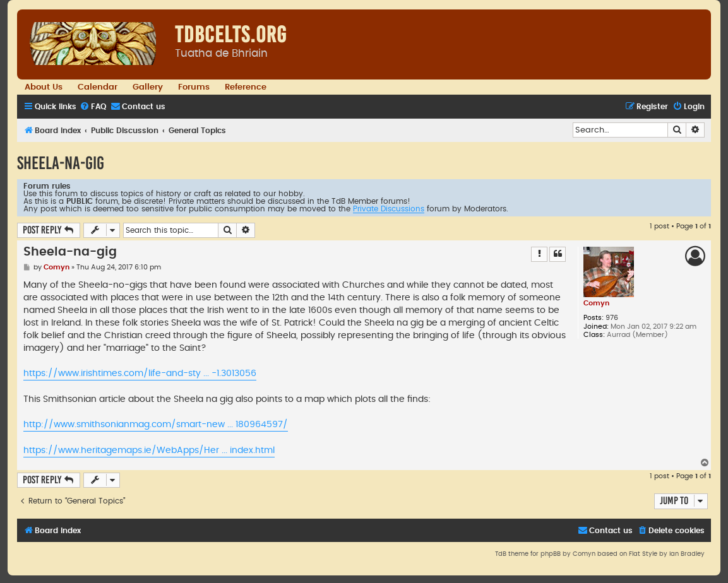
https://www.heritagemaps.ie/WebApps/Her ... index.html (149, 450)
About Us (44, 87)
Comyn (596, 303)
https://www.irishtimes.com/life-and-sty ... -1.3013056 (140, 374)
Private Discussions (389, 209)
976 (612, 318)
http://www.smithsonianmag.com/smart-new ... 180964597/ (156, 425)
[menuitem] (93, 107)
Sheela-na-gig (61, 163)
